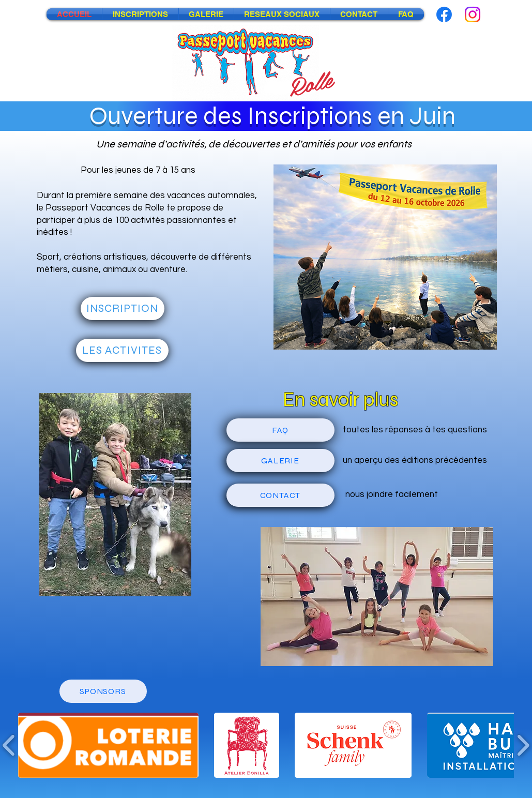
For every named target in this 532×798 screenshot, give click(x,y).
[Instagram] (473, 14)
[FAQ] (280, 430)
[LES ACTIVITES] (122, 350)
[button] (108, 745)
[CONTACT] (280, 495)
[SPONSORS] (103, 691)
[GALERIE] (280, 461)
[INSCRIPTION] (123, 308)
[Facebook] (444, 14)
